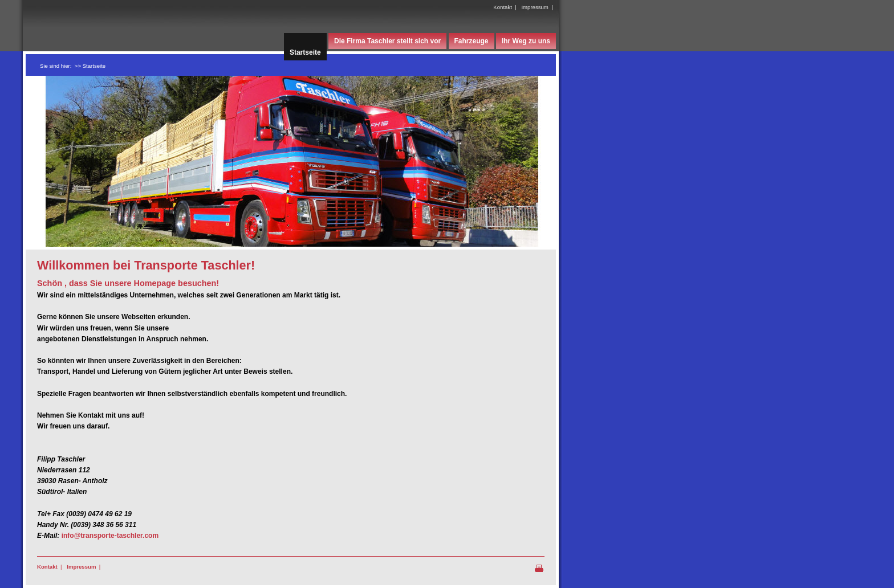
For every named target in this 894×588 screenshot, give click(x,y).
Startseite (305, 52)
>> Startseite (90, 66)
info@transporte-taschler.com (110, 536)
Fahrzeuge (472, 41)
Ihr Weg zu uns (526, 41)
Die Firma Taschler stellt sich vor (387, 41)
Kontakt (503, 7)
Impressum (535, 7)
